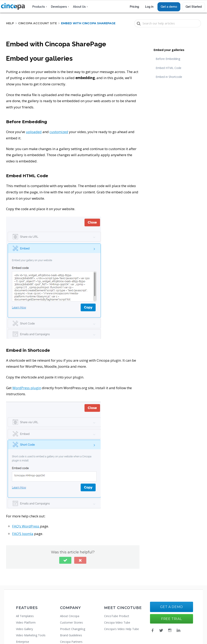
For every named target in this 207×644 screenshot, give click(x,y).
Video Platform (26, 622)
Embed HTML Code (168, 68)
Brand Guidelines (71, 635)
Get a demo (169, 7)
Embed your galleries (169, 50)
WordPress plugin (27, 388)
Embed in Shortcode (169, 77)
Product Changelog (73, 629)
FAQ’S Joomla (23, 534)
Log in (149, 7)
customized (59, 132)
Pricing (134, 7)
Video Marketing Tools (31, 635)
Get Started (194, 7)
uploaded (34, 132)
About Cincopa (70, 616)
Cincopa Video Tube (117, 622)
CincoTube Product (117, 616)
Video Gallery (24, 629)
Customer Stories (71, 622)
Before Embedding (168, 59)
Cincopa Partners (71, 642)
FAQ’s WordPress (26, 526)
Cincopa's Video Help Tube (121, 629)
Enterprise (23, 642)
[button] (65, 560)
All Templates (25, 616)
